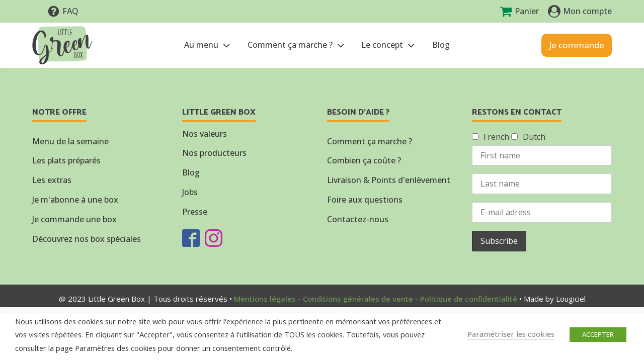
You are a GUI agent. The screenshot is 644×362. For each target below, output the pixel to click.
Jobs (190, 192)
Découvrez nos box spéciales (87, 239)
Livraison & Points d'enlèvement (389, 180)
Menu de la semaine (70, 141)
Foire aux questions (365, 200)
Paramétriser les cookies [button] (511, 334)
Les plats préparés (66, 160)
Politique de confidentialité (469, 299)
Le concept (389, 45)
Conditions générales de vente (358, 299)
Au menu (208, 45)
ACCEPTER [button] (598, 334)
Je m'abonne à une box (75, 200)
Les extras (52, 180)
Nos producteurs (214, 153)
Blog (441, 45)
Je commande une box (74, 219)
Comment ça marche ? (297, 45)
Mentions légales (265, 299)
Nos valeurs (205, 134)
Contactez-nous (358, 219)
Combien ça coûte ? (364, 160)
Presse (195, 212)
